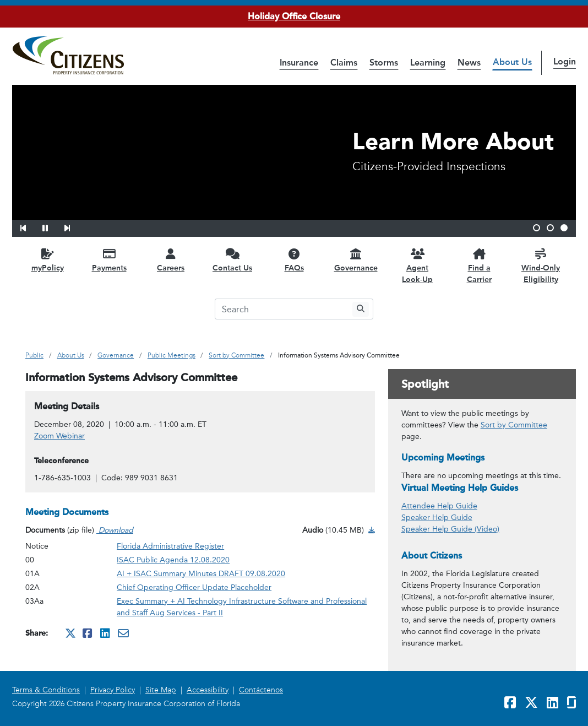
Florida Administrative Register (170, 546)
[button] (30, 226)
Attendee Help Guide (439, 506)
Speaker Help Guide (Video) (450, 529)
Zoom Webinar (59, 436)
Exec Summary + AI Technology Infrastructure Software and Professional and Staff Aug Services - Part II (242, 607)
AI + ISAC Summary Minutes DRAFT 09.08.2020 (201, 574)
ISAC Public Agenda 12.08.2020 (173, 560)
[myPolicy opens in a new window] (47, 260)
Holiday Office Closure (294, 16)
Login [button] (565, 61)
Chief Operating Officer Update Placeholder (194, 587)
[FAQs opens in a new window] (294, 260)
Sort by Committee (514, 425)
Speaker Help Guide (437, 518)
